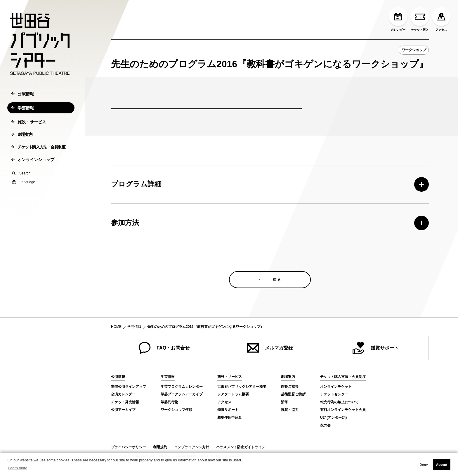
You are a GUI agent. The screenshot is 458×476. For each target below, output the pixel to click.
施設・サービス (28, 130)
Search (21, 181)
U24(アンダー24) (333, 418)
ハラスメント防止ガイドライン (241, 447)
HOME (116, 327)
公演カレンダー (123, 394)
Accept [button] (442, 465)
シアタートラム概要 (233, 394)
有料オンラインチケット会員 (343, 410)
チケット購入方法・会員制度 (38, 155)
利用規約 (160, 447)
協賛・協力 (290, 410)
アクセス (441, 19)
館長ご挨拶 (290, 387)
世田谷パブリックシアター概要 (242, 387)
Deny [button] (424, 465)
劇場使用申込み (230, 418)
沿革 (284, 402)
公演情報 (22, 102)
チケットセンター (334, 394)
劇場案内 (21, 143)
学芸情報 (22, 116)
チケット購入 (420, 19)
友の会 (325, 425)
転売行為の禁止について (339, 402)
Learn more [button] (18, 468)
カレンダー (398, 19)
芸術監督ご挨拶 (293, 394)
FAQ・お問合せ (164, 348)
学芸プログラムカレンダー (182, 387)
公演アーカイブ (123, 410)
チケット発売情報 (125, 402)
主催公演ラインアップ (129, 387)
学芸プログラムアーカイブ (182, 394)
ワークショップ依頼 (176, 410)
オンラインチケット (336, 387)
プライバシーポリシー (129, 447)
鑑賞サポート (376, 348)
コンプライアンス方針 (192, 447)
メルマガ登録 (270, 348)
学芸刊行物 (169, 402)
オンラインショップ (33, 168)
